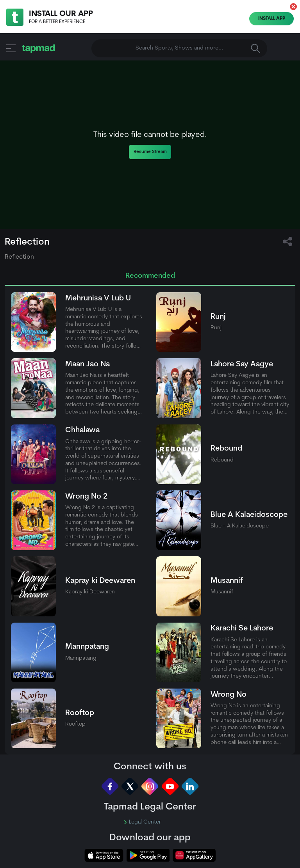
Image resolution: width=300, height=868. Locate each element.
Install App (272, 19)
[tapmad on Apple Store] (104, 855)
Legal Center (142, 822)
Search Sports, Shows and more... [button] (198, 48)
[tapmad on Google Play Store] (148, 855)
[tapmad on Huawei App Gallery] (194, 855)
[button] (293, 7)
